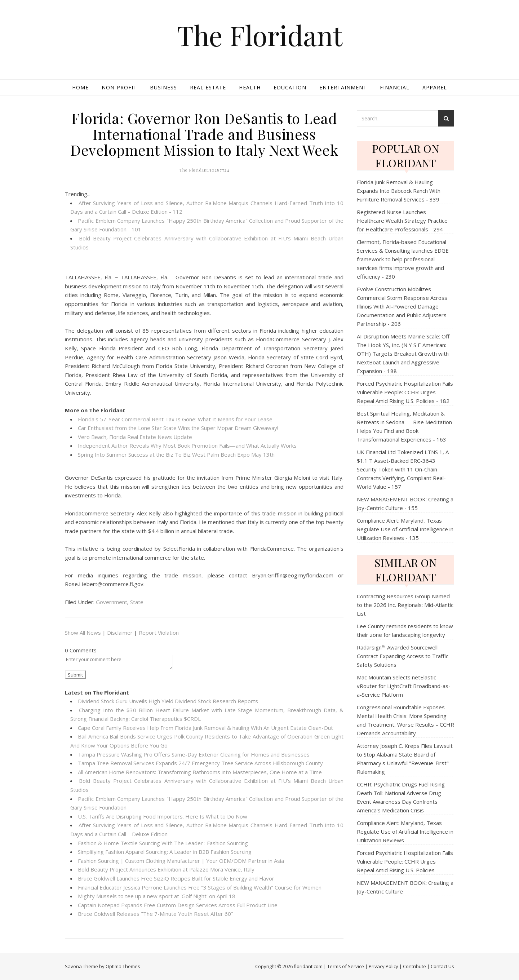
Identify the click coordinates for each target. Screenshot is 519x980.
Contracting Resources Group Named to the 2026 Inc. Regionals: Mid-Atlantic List (405, 605)
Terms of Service (346, 966)
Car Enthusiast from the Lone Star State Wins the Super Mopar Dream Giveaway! (178, 428)
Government (112, 602)
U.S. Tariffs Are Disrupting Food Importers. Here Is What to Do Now (163, 816)
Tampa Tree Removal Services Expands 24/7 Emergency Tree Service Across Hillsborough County (200, 763)
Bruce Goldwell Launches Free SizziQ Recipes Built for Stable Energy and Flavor (176, 878)
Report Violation (159, 633)
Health (250, 87)
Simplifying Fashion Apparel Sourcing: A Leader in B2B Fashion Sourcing (165, 852)
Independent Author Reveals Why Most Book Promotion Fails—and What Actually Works (187, 445)
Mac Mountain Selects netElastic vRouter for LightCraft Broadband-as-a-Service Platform (404, 686)
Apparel (435, 87)
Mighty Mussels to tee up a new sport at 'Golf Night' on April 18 (157, 896)
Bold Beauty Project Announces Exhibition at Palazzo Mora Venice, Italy (166, 869)
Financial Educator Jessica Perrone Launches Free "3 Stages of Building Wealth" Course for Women (200, 887)
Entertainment (343, 87)
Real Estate (208, 87)
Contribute (414, 966)
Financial (395, 87)
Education (290, 87)
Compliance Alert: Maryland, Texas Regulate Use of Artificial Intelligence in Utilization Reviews (405, 832)
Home (80, 87)
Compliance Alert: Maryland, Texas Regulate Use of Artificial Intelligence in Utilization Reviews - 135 (405, 529)
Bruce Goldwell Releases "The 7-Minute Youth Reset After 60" (156, 914)
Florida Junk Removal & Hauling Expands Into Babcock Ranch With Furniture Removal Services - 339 (399, 191)
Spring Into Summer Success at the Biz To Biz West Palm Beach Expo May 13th (176, 454)
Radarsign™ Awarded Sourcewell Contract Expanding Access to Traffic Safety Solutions (403, 656)
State (137, 602)
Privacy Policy (383, 966)
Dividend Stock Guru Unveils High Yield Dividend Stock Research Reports (168, 701)
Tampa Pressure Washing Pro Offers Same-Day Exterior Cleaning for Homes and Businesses (194, 754)
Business (163, 87)
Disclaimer (120, 633)
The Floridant (260, 35)
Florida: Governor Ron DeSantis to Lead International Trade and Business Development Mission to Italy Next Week (204, 134)
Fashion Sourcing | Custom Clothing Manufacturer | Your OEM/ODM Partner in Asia (181, 861)
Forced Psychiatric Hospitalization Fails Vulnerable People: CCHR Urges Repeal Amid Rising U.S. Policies (405, 861)
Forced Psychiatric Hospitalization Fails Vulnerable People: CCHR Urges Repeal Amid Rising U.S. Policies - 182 (405, 392)
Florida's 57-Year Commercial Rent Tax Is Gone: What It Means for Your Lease (175, 419)
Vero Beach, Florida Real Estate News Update (135, 437)
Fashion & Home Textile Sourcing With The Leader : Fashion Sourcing (163, 843)
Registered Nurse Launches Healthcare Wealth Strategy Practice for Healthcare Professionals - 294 (402, 221)
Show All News (83, 633)
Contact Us (442, 966)
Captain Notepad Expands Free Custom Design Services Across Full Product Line (178, 905)
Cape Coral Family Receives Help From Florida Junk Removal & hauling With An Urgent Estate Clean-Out (205, 728)
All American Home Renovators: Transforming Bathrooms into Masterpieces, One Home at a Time (200, 772)
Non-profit (119, 87)
